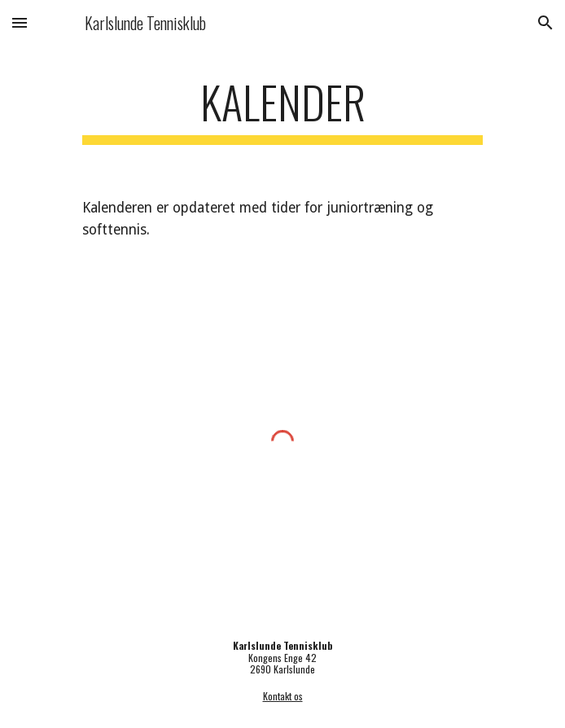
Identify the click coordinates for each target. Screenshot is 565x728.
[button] (20, 22)
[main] (282, 110)
